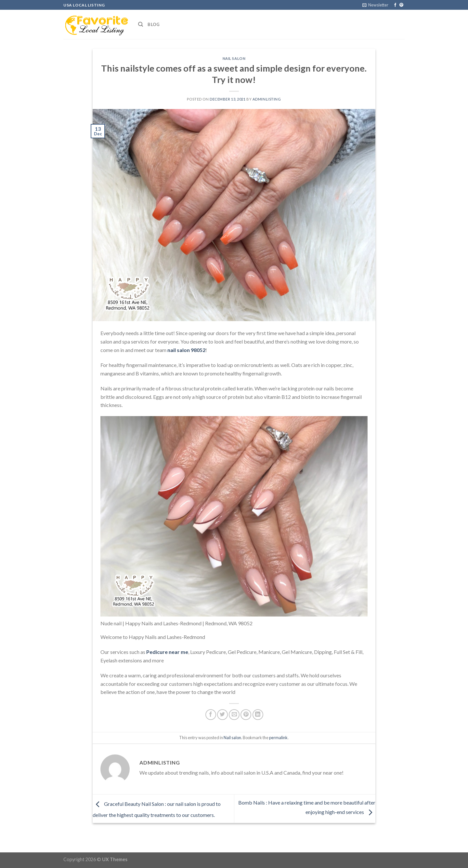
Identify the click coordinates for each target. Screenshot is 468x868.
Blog (154, 24)
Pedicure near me (167, 652)
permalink (278, 738)
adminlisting (267, 99)
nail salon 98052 (186, 350)
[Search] (141, 24)
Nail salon (234, 58)
